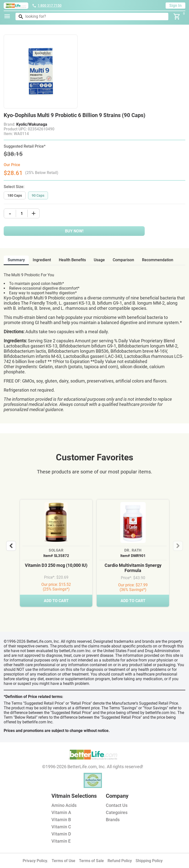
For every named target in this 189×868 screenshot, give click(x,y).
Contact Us (117, 805)
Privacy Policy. (35, 861)
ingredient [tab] (42, 260)
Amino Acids (64, 805)
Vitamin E (61, 841)
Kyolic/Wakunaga (32, 124)
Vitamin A (61, 812)
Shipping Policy (149, 861)
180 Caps (15, 195)
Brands (113, 820)
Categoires (117, 812)
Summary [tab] (16, 260)
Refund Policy (120, 861)
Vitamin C (61, 827)
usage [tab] (99, 260)
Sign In (175, 6)
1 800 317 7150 (47, 5)
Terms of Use (63, 861)
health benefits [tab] (72, 260)
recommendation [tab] (158, 260)
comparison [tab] (123, 260)
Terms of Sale (91, 861)
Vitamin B (61, 820)
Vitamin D (61, 834)
